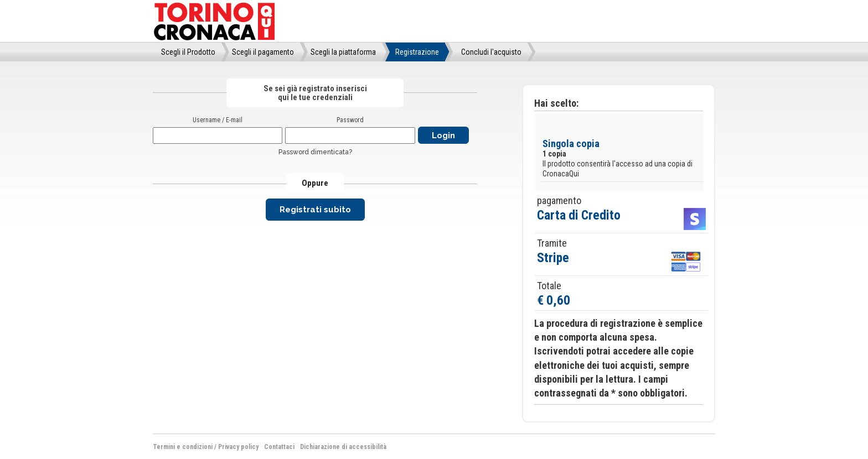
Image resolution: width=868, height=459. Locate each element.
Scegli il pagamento (263, 52)
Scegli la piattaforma (343, 52)
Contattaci (279, 447)
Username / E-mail (218, 120)
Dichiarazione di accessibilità (343, 447)
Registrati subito (315, 210)
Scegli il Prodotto (188, 52)
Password (350, 120)
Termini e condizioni (183, 447)
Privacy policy (238, 447)
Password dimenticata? (315, 152)
